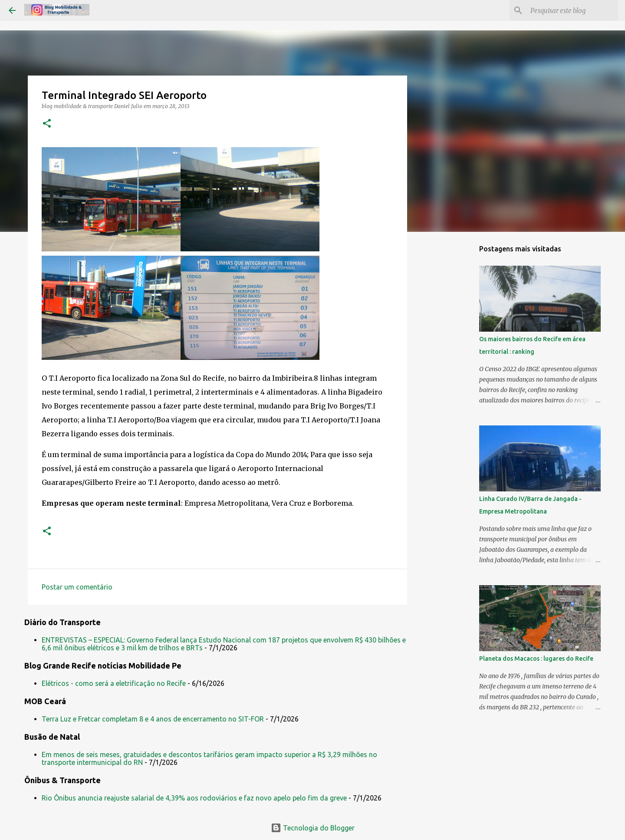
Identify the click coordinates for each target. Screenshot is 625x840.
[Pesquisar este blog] (572, 10)
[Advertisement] (451, 375)
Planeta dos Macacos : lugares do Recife (536, 659)
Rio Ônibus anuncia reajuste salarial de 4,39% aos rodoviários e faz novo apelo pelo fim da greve (194, 798)
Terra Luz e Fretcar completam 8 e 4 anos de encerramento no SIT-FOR (153, 719)
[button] (47, 124)
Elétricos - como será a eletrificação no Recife (114, 683)
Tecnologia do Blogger (313, 828)
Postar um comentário (77, 587)
